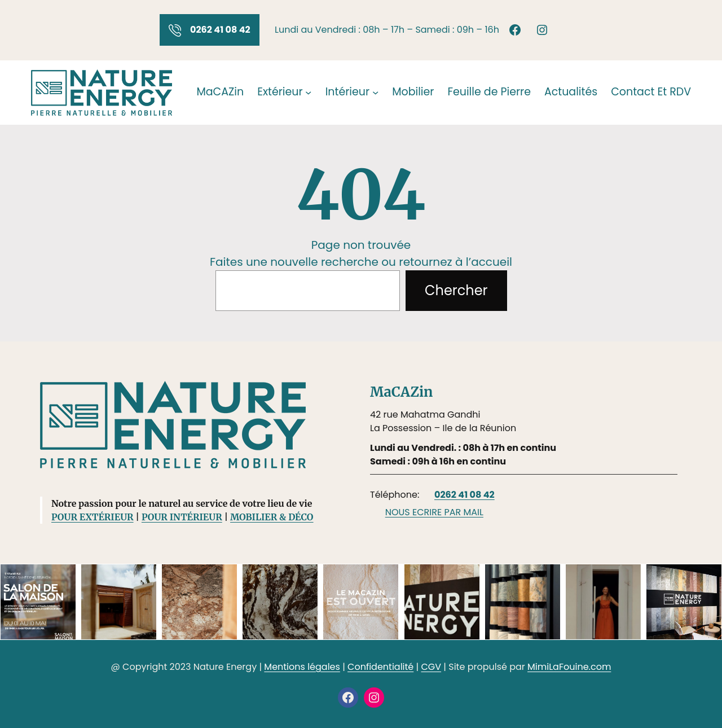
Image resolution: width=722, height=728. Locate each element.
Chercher (456, 290)
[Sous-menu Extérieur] (308, 92)
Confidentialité (380, 667)
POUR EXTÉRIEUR (93, 517)
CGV (431, 667)
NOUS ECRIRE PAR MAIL (434, 512)
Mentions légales (302, 667)
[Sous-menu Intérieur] (375, 92)
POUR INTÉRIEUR (182, 517)
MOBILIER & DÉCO (272, 517)
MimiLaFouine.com (569, 667)
